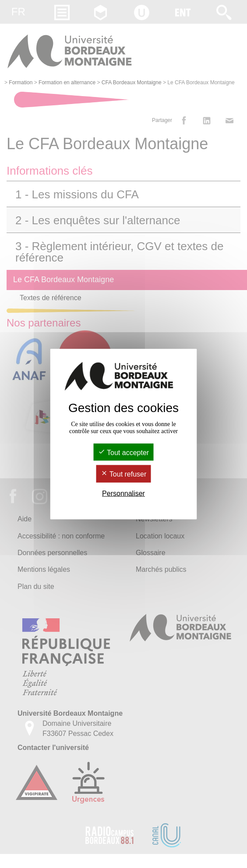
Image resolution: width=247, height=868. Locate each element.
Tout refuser (124, 474)
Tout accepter (123, 453)
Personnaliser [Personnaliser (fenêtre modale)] (123, 493)
